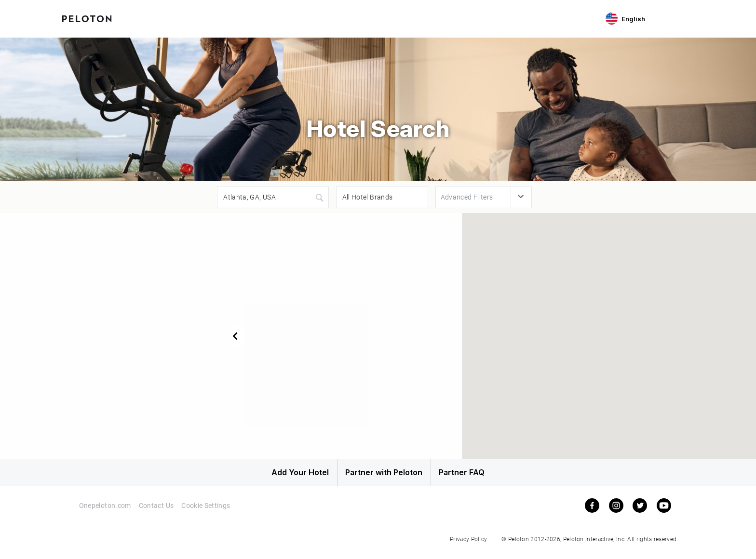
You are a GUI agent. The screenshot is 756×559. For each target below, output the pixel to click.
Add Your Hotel (277, 476)
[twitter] (640, 512)
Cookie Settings (207, 512)
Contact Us (156, 512)
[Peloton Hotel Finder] (87, 18)
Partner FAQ (480, 476)
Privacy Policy (468, 545)
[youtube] (664, 512)
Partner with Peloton (378, 476)
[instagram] (616, 512)
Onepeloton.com (104, 512)
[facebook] (592, 512)
